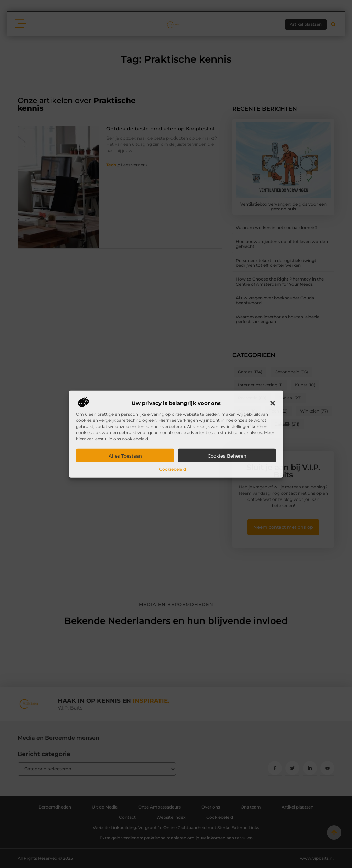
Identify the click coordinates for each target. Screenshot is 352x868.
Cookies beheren (227, 456)
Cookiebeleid (173, 469)
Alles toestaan (125, 456)
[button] (273, 403)
